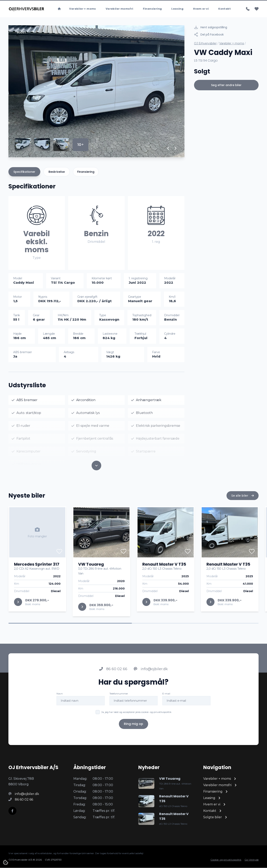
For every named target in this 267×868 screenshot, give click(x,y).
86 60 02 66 (113, 671)
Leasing (177, 9)
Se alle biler (243, 497)
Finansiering (152, 9)
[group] (96, 92)
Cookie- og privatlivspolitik (226, 860)
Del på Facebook (209, 35)
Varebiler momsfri (119, 9)
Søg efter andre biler (226, 85)
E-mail (166, 695)
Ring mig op (133, 726)
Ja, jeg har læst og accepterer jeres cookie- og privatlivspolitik (136, 714)
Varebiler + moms (82, 9)
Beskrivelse (57, 172)
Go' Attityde (252, 860)
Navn (60, 695)
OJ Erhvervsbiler (205, 44)
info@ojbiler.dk (151, 671)
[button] (168, 148)
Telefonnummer (119, 695)
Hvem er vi (201, 9)
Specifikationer (24, 172)
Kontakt (225, 9)
